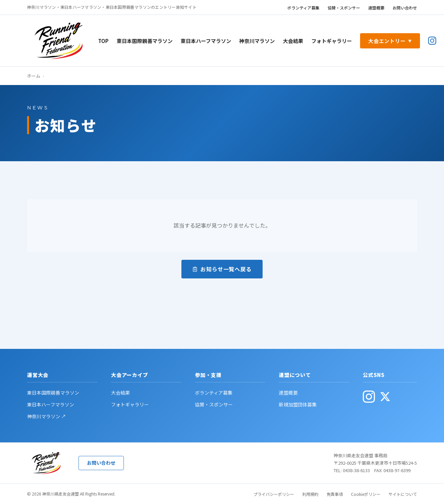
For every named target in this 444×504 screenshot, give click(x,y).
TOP (103, 41)
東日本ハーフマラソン (206, 41)
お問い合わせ (405, 8)
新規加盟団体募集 (298, 404)
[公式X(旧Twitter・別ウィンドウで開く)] (385, 397)
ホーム (34, 76)
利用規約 (310, 494)
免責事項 (335, 494)
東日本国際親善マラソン (145, 41)
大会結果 (293, 41)
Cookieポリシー (366, 494)
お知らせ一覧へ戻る (222, 269)
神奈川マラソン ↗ (47, 416)
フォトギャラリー (332, 41)
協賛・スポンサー (344, 8)
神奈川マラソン (257, 41)
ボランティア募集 (303, 8)
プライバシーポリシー (274, 494)
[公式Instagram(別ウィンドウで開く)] (432, 41)
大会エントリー (390, 41)
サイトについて (403, 494)
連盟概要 (376, 8)
